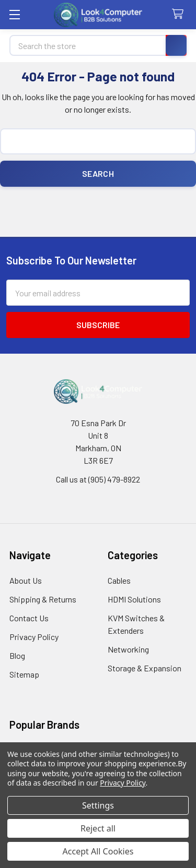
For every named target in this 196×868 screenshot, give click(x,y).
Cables (119, 580)
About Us (26, 580)
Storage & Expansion (145, 668)
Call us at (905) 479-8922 (98, 479)
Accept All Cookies (98, 851)
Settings (98, 805)
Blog (17, 655)
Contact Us (29, 618)
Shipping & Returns (43, 599)
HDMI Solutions (134, 599)
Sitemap (24, 674)
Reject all (98, 828)
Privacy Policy (34, 637)
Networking (128, 649)
